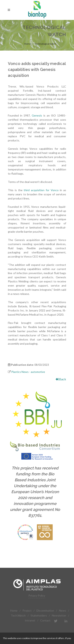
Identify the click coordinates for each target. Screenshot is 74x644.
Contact (45, 620)
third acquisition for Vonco (41, 190)
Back (61, 379)
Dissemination (45, 611)
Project (27, 611)
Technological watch (45, 44)
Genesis (37, 115)
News (63, 611)
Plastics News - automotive (28, 372)
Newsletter (59, 615)
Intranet (30, 620)
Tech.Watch (18, 615)
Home (27, 44)
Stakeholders (39, 615)
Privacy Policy (37, 596)
